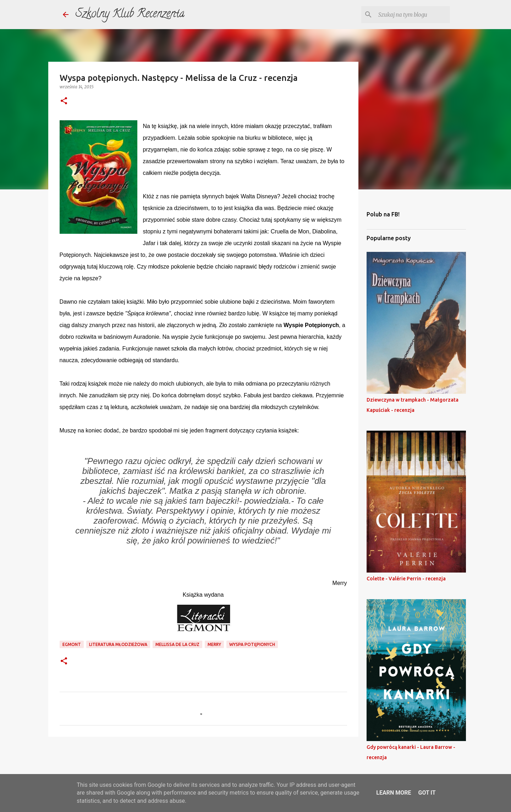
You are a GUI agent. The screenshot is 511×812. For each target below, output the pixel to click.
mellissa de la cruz (177, 644)
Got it (427, 793)
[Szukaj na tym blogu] (413, 15)
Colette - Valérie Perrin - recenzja (406, 579)
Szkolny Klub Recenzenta (130, 15)
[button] (64, 101)
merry (214, 644)
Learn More (394, 793)
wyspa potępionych (252, 644)
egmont (72, 644)
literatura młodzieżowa (118, 644)
